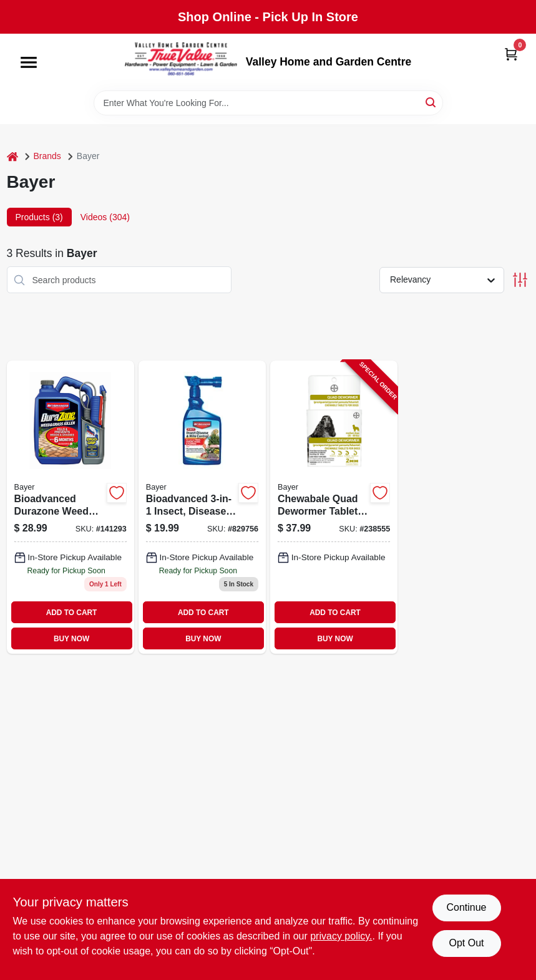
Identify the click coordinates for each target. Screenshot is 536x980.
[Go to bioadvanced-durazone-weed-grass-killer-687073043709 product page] (71, 507)
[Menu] (29, 62)
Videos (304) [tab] (105, 217)
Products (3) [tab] (39, 217)
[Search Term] (268, 103)
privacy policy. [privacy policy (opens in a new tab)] (341, 936)
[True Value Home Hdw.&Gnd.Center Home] (181, 62)
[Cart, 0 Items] (511, 54)
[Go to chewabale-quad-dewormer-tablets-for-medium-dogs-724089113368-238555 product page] (334, 507)
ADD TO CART (72, 613)
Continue (466, 907)
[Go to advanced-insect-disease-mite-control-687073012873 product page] (202, 507)
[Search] (431, 102)
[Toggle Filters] (520, 280)
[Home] (12, 156)
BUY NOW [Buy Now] (71, 639)
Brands (47, 156)
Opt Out (466, 943)
